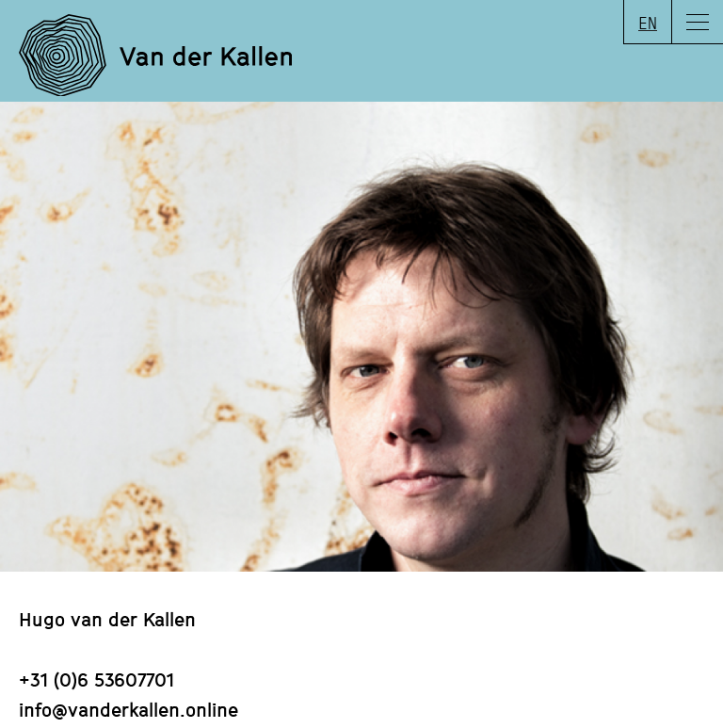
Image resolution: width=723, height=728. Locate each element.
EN (648, 22)
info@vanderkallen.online (129, 709)
